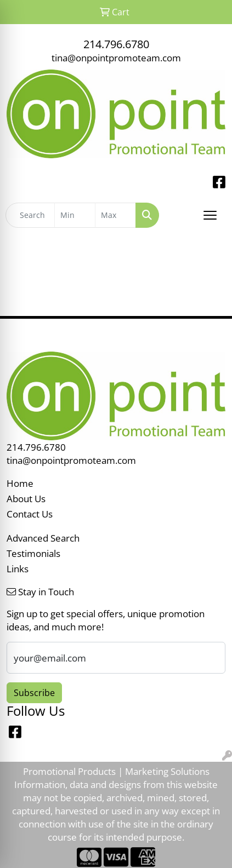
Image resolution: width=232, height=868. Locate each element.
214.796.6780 (116, 44)
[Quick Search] (30, 215)
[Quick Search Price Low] (75, 215)
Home (20, 483)
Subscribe (34, 693)
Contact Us (30, 514)
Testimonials (33, 553)
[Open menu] (210, 215)
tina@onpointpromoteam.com (116, 58)
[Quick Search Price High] (115, 215)
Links (18, 568)
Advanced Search (43, 538)
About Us (26, 498)
